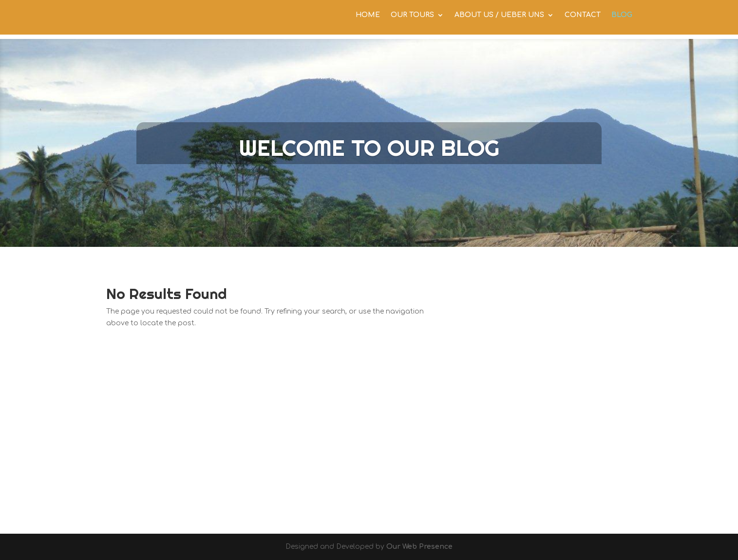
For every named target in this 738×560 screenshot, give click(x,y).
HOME (368, 19)
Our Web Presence (419, 547)
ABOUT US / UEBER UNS (499, 19)
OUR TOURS (412, 19)
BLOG (622, 19)
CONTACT (583, 19)
